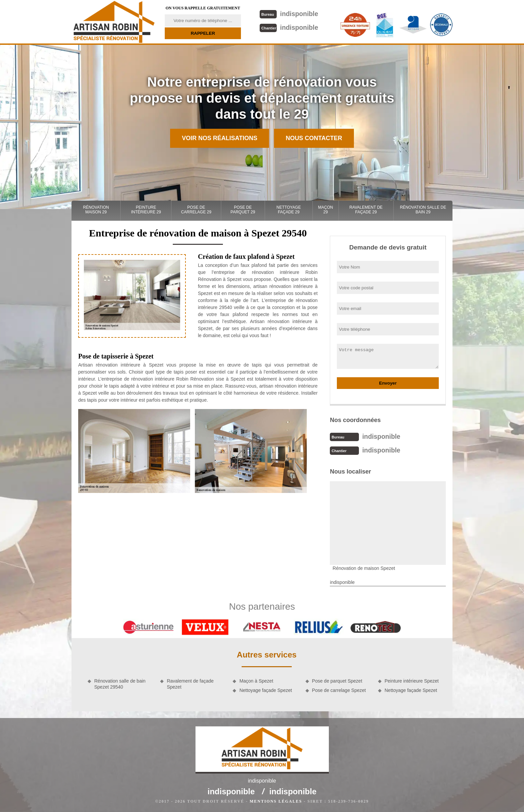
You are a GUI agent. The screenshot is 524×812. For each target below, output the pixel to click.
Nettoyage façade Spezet (266, 690)
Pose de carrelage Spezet (339, 690)
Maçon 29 (326, 210)
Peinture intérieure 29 (146, 210)
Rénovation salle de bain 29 (423, 210)
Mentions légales (276, 801)
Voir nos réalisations (220, 138)
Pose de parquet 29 (243, 210)
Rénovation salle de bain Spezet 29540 (120, 683)
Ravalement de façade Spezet (190, 683)
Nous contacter (314, 138)
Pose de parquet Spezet (337, 680)
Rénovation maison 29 (96, 210)
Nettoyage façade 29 (289, 210)
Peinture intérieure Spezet (412, 680)
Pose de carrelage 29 (196, 210)
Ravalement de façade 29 (366, 210)
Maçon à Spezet (256, 680)
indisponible (289, 14)
